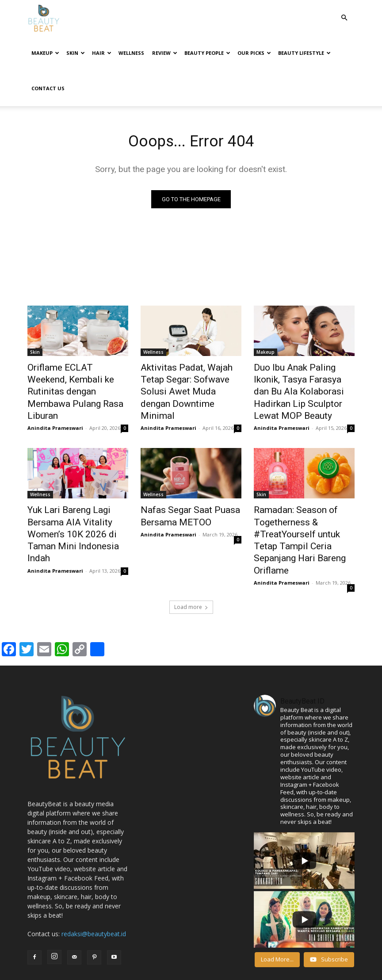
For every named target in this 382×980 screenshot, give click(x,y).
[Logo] (44, 18)
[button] (344, 18)
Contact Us (48, 88)
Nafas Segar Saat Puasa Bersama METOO (181, 474)
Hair (102, 53)
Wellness (131, 53)
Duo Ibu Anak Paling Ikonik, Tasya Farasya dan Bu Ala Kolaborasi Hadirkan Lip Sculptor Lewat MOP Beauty (300, 362)
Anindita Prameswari (55, 388)
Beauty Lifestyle (304, 53)
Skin (76, 53)
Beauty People (207, 53)
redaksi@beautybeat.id (94, 870)
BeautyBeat (104, 972)
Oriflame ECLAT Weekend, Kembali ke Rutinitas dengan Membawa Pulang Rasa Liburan (74, 362)
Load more (191, 543)
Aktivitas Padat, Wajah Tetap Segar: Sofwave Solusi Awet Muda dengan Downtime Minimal (188, 362)
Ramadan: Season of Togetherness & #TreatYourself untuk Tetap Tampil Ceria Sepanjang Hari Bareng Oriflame (300, 488)
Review (165, 53)
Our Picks (254, 53)
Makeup (45, 53)
